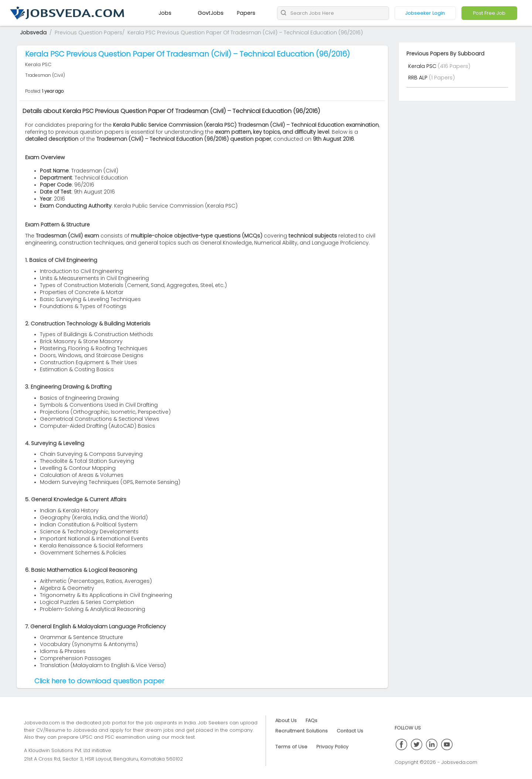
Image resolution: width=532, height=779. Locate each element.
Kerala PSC (423, 66)
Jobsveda (33, 33)
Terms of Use (291, 747)
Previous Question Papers (88, 33)
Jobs (165, 13)
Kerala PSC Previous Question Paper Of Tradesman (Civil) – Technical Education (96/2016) (245, 33)
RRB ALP (419, 78)
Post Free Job (489, 13)
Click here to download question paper (99, 681)
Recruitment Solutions (301, 731)
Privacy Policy (332, 747)
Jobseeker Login (425, 13)
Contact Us (350, 731)
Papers (246, 13)
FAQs (311, 720)
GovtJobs (211, 13)
